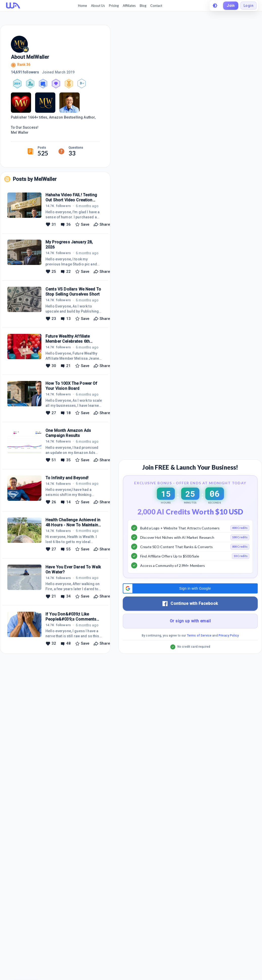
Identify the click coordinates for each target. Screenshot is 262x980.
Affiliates (129, 6)
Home (82, 6)
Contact (156, 6)
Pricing (114, 6)
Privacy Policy (229, 636)
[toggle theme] (215, 6)
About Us (98, 6)
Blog (143, 6)
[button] (190, 589)
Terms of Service (199, 636)
